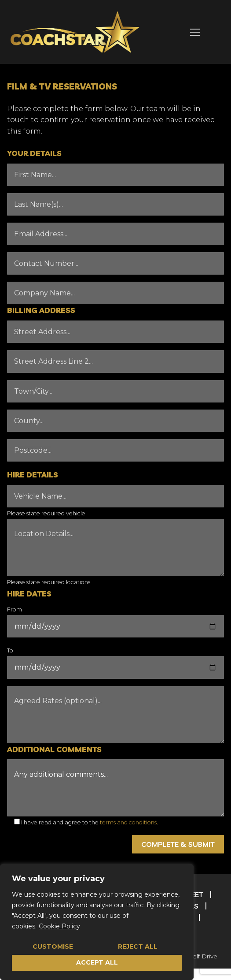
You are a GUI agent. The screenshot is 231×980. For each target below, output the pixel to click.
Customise (53, 946)
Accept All (97, 962)
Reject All (138, 946)
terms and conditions (128, 822)
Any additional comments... (115, 788)
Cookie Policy (59, 926)
